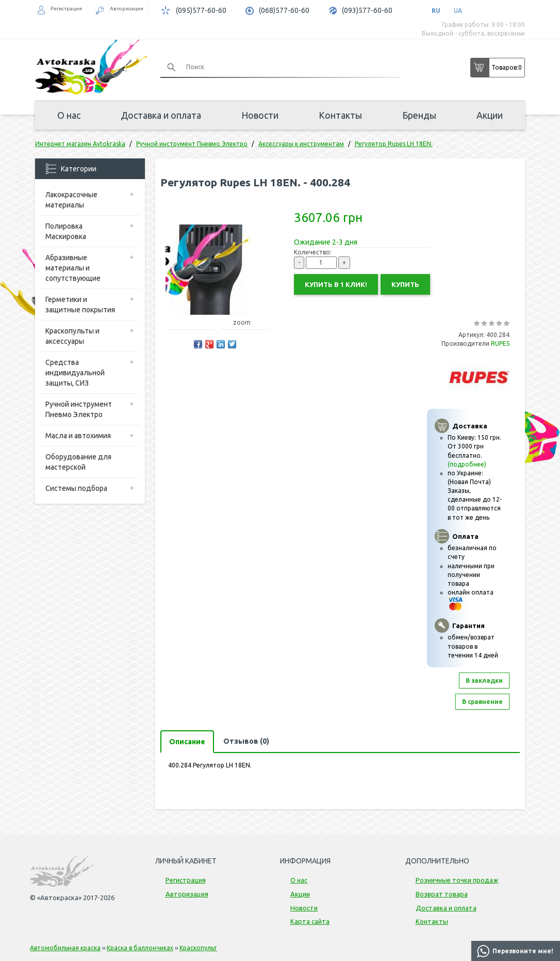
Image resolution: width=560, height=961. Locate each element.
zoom (247, 322)
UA (458, 11)
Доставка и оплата (161, 115)
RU (436, 11)
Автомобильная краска (65, 948)
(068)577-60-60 (284, 10)
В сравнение (482, 702)
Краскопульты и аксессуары (72, 336)
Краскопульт (198, 948)
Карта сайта (310, 921)
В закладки (484, 680)
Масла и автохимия (78, 436)
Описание (187, 742)
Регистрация (66, 9)
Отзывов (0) (246, 741)
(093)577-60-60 (367, 10)
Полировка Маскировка (66, 231)
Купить (405, 284)
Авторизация (127, 9)
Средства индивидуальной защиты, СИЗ (75, 373)
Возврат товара (442, 894)
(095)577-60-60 (201, 10)
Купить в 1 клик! (336, 284)
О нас (69, 115)
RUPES (500, 343)
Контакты (340, 115)
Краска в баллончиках (140, 948)
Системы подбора (76, 488)
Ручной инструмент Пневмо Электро (79, 409)
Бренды (419, 115)
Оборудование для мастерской (78, 462)
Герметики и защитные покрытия (80, 305)
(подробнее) (467, 464)
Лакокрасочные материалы (71, 200)
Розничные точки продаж (457, 880)
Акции (490, 115)
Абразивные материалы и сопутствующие (73, 268)
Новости (260, 115)
